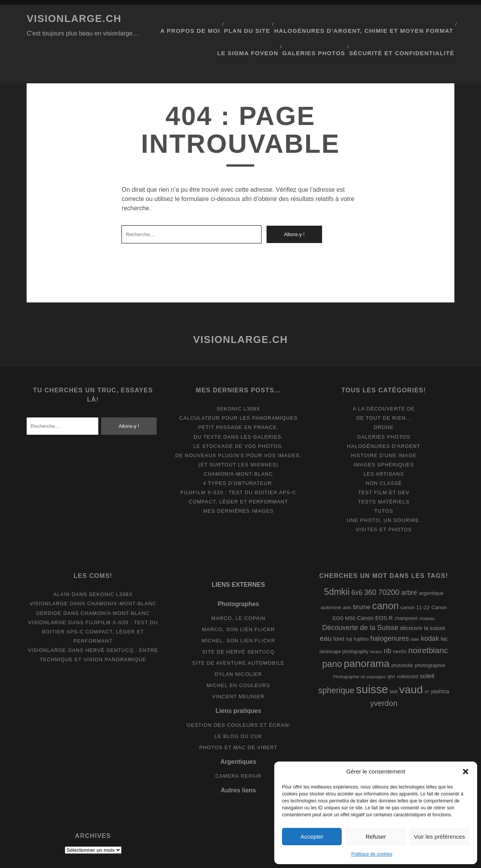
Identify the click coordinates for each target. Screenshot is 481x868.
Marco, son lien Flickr (238, 598)
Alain (62, 563)
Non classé (384, 452)
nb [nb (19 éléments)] (388, 619)
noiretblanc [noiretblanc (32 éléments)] (428, 619)
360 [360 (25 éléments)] (370, 561)
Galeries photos (327, 28)
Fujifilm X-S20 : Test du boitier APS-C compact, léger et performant (100, 600)
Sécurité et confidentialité (409, 28)
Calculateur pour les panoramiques (238, 387)
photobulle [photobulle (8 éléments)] (402, 634)
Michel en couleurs (238, 654)
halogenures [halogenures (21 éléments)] (390, 607)
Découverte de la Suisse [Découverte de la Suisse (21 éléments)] (360, 596)
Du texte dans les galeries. (238, 405)
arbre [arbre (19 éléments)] (409, 561)
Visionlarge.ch (74, 19)
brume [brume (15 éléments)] (362, 576)
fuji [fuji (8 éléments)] (349, 608)
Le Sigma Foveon (265, 28)
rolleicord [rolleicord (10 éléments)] (408, 645)
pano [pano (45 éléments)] (332, 633)
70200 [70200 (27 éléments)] (389, 561)
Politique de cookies (372, 854)
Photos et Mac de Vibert (238, 716)
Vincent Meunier (238, 665)
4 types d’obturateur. (238, 452)
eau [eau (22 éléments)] (326, 607)
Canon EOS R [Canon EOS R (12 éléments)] (375, 587)
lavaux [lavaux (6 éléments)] (376, 620)
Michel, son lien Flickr (239, 609)
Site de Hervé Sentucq (238, 620)
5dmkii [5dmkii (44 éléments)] (337, 561)
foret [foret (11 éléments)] (339, 608)
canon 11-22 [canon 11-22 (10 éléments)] (415, 576)
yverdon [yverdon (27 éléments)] (384, 672)
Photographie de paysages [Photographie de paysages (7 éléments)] (359, 645)
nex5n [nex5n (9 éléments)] (400, 620)
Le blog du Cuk (238, 705)
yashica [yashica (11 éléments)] (440, 660)
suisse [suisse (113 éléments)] (372, 658)
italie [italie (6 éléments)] (415, 608)
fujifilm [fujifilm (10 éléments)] (361, 608)
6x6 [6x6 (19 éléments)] (357, 561)
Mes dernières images (239, 480)
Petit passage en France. (239, 396)
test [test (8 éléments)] (394, 660)
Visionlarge (49, 572)
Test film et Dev (384, 461)
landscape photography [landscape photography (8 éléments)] (344, 620)
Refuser (376, 837)
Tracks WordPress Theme (208, 859)
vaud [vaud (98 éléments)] (411, 658)
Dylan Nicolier (238, 643)
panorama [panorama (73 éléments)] (367, 632)
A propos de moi (213, 19)
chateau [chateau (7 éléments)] (427, 587)
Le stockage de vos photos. (238, 415)
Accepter (312, 837)
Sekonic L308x (238, 377)
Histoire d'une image (384, 424)
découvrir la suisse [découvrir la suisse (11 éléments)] (423, 597)
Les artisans (384, 442)
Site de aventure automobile (238, 632)
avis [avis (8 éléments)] (347, 576)
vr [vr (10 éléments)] (427, 660)
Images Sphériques (384, 433)
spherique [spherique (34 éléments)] (336, 659)
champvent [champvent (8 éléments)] (406, 587)
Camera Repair (238, 744)
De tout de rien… (384, 387)
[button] (466, 772)
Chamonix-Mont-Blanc (238, 442)
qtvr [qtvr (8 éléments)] (391, 645)
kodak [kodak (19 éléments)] (430, 607)
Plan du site (268, 19)
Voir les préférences (440, 837)
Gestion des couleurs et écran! (239, 693)
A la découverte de (384, 377)
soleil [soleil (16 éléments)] (427, 644)
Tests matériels (384, 470)
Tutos (384, 480)
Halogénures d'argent (384, 415)
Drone (384, 396)
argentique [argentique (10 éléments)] (431, 562)
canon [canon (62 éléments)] (386, 574)
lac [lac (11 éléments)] (444, 608)
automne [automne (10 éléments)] (331, 576)
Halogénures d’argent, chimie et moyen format (374, 19)
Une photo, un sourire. (384, 489)
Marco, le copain (239, 587)
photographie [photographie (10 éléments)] (430, 634)
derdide (49, 582)
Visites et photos (384, 498)
